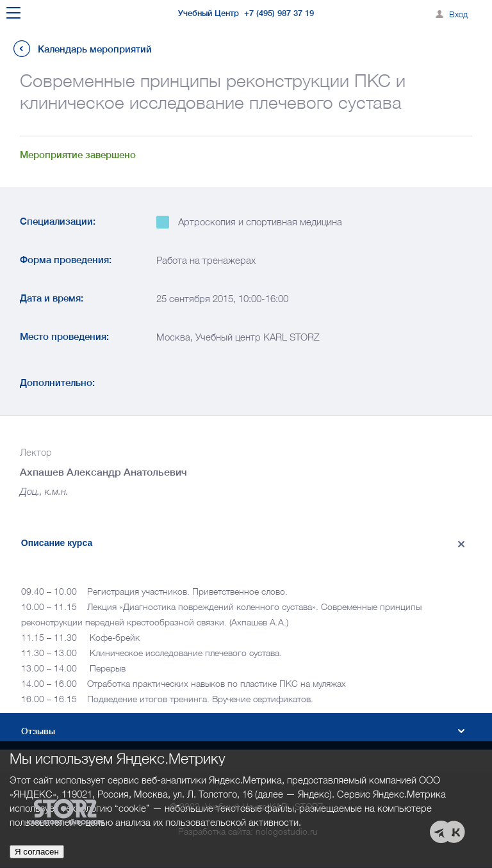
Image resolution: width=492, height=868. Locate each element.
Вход (458, 14)
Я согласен (37, 852)
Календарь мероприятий (95, 49)
